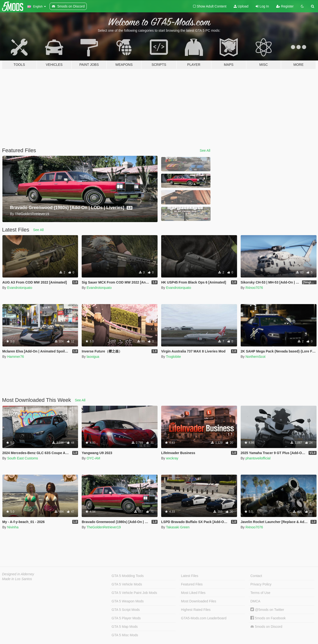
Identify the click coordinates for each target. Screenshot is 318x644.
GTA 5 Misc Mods (125, 635)
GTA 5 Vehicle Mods (127, 584)
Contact (256, 576)
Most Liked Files (193, 593)
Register (285, 6)
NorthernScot (255, 357)
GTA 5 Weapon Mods (128, 601)
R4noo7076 (254, 288)
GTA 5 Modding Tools (128, 576)
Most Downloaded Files (199, 601)
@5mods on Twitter (267, 610)
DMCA (255, 601)
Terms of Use (260, 593)
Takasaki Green (178, 527)
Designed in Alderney (18, 574)
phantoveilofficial (258, 458)
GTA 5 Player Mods (126, 618)
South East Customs (23, 458)
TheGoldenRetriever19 (104, 527)
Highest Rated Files (196, 610)
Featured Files (192, 584)
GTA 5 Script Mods (126, 610)
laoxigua (93, 357)
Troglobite (173, 357)
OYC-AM (93, 458)
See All (205, 150)
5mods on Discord (266, 627)
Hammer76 (16, 357)
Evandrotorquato (20, 288)
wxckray (172, 458)
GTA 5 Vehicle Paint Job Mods (134, 593)
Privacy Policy (261, 584)
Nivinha (13, 527)
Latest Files (190, 576)
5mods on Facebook (268, 618)
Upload (241, 6)
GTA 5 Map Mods (125, 627)
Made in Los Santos (17, 579)
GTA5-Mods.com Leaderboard (204, 618)
